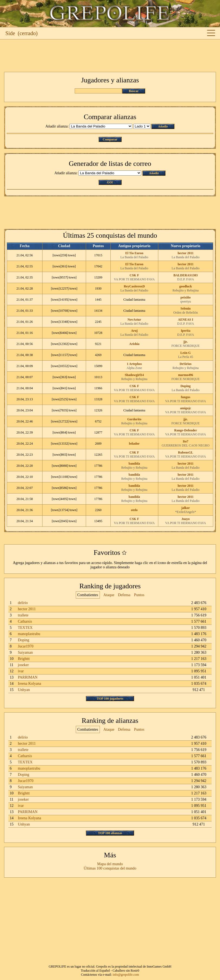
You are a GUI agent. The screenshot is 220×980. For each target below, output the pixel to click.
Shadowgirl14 (134, 375)
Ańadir (163, 126)
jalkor (185, 508)
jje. (186, 342)
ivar (21, 671)
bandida (134, 464)
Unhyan (24, 690)
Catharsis (25, 621)
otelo (134, 510)
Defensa (124, 595)
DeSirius (186, 364)
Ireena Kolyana (29, 684)
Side (10, 33)
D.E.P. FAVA (186, 279)
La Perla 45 (185, 357)
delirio (23, 603)
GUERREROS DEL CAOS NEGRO (186, 445)
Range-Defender (186, 430)
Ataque (109, 595)
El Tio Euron (134, 253)
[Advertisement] (110, 56)
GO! (110, 182)
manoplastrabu (29, 634)
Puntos (139, 595)
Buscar (134, 91)
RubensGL (186, 452)
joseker (23, 665)
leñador (134, 444)
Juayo (185, 519)
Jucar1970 (26, 646)
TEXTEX (25, 628)
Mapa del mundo (110, 864)
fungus (185, 397)
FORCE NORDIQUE (186, 346)
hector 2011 (185, 253)
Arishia (134, 344)
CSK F (134, 275)
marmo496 (185, 375)
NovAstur (134, 320)
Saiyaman (25, 652)
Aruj (134, 331)
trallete (23, 615)
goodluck (185, 286)
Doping (185, 386)
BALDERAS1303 (185, 275)
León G (186, 353)
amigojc (185, 408)
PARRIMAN (28, 677)
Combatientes (88, 595)
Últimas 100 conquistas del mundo (110, 868)
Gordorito (134, 419)
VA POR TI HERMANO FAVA (134, 279)
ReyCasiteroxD (134, 286)
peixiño (185, 297)
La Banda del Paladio (134, 257)
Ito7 (185, 441)
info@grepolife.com (126, 975)
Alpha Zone (134, 368)
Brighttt (24, 659)
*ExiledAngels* (185, 512)
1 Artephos (134, 364)
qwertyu (185, 301)
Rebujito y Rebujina (185, 290)
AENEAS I (186, 320)
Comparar (110, 139)
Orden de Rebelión (185, 313)
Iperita (185, 331)
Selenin (185, 308)
